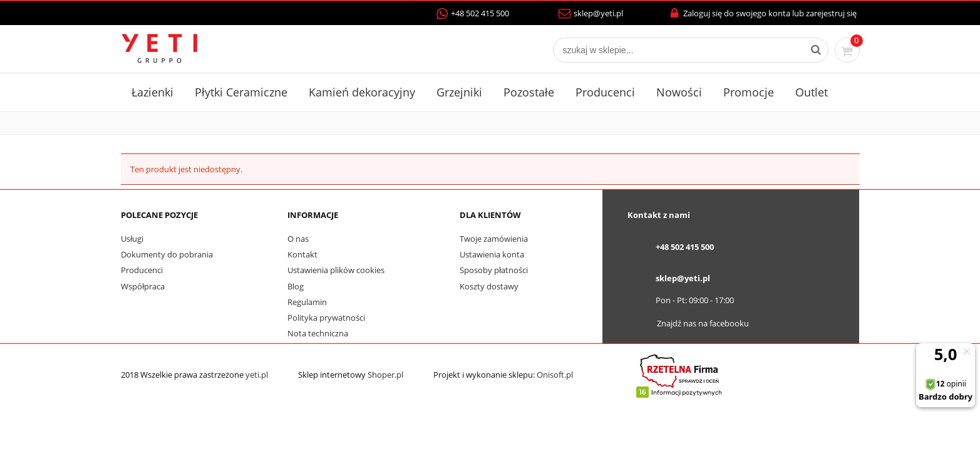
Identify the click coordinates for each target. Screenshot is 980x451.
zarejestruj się (831, 13)
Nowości (679, 92)
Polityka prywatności (326, 318)
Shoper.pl (385, 375)
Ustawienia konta (492, 254)
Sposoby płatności (494, 270)
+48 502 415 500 (473, 13)
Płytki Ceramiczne (241, 92)
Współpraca (143, 286)
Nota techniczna (318, 333)
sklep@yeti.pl (591, 13)
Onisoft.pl (555, 375)
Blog (296, 286)
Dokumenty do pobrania (167, 254)
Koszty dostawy (489, 286)
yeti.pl (257, 375)
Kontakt (302, 254)
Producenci (605, 92)
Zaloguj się (704, 13)
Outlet (812, 92)
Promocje (749, 92)
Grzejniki (459, 92)
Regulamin (307, 302)
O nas (298, 239)
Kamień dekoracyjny (362, 92)
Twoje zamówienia (494, 239)
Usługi (132, 239)
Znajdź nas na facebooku (703, 323)
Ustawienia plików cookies (336, 270)
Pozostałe (529, 92)
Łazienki (152, 92)
